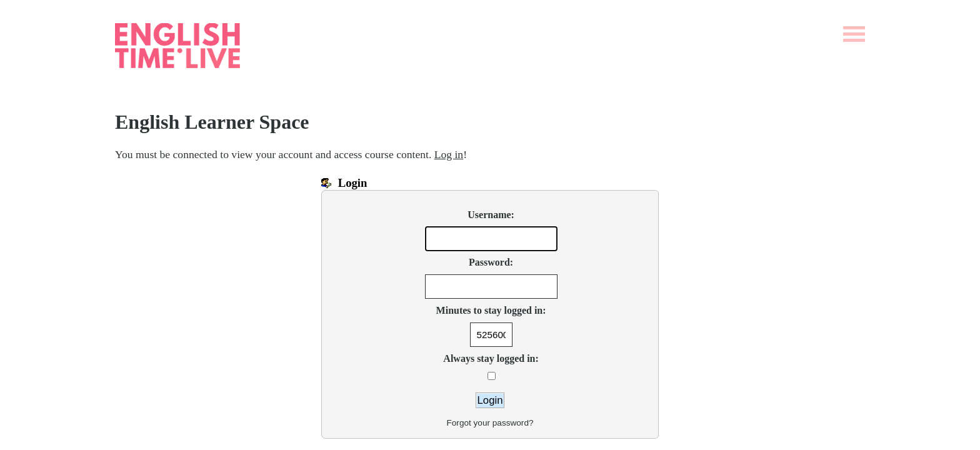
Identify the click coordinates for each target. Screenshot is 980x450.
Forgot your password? (490, 423)
